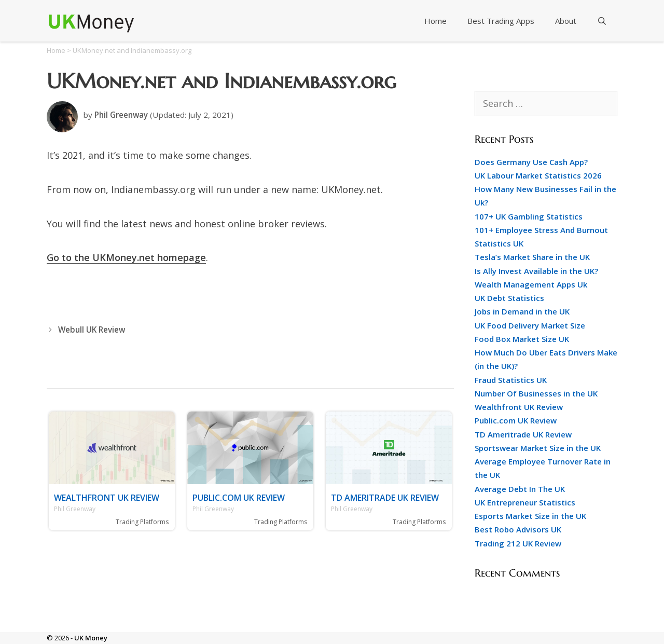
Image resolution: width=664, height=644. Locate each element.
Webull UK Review (92, 330)
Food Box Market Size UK (522, 339)
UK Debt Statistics (509, 298)
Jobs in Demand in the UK (522, 311)
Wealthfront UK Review (107, 498)
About (566, 21)
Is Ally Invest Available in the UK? (536, 271)
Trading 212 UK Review (518, 543)
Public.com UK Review (239, 498)
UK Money (91, 638)
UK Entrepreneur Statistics (525, 502)
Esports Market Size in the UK (530, 516)
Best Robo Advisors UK (518, 529)
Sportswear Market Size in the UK (538, 448)
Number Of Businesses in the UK (536, 393)
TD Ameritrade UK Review (385, 498)
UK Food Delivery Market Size (530, 325)
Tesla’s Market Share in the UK (532, 257)
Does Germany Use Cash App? (531, 162)
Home (435, 21)
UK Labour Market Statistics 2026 (538, 175)
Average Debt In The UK (520, 489)
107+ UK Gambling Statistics (529, 216)
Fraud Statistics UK (511, 380)
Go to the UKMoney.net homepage (126, 257)
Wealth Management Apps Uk (531, 284)
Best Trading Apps (501, 21)
